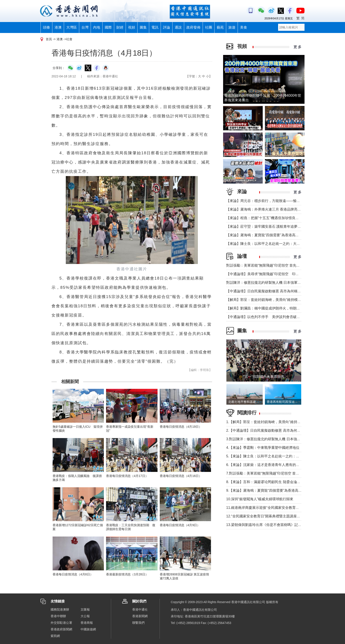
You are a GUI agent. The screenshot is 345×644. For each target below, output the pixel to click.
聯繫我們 (138, 623)
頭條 (46, 27)
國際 (108, 27)
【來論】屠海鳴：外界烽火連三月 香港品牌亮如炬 (265, 209)
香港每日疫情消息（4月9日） (180, 525)
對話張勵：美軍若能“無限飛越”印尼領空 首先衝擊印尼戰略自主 (275, 265)
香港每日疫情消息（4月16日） (181, 476)
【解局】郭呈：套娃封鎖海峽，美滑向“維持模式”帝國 (268, 300)
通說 (178, 27)
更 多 (297, 47)
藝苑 (220, 27)
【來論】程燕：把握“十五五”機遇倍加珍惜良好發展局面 (270, 218)
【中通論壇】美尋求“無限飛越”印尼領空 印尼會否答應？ (271, 274)
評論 (167, 27)
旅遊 (232, 27)
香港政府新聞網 (61, 629)
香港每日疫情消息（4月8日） (73, 574)
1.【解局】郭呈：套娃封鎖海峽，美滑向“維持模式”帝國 (269, 422)
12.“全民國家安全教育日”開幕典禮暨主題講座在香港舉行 (270, 516)
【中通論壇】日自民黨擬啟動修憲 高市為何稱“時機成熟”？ (272, 291)
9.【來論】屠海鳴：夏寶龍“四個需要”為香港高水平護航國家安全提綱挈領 (283, 490)
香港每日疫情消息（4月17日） (127, 476)
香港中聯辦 (58, 616)
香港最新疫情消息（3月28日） (127, 574)
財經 (120, 27)
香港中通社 (140, 609)
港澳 (58, 27)
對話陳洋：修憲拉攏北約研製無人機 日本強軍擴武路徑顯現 (272, 283)
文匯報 (85, 609)
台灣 (85, 27)
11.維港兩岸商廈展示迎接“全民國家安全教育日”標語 (267, 508)
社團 (209, 27)
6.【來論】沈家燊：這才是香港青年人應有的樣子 (265, 465)
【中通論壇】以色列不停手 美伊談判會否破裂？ (265, 317)
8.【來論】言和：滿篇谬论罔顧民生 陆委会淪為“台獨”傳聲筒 (273, 482)
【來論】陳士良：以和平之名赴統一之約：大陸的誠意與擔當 (274, 244)
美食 (244, 27)
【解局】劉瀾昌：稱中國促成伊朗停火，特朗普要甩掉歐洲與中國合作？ (283, 308)
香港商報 (87, 623)
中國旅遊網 (88, 629)
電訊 (155, 27)
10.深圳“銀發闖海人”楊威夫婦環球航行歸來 (260, 499)
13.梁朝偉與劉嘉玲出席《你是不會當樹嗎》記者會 (266, 525)
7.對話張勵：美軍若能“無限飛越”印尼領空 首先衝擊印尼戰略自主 (277, 473)
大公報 (85, 616)
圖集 (143, 27)
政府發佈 (193, 27)
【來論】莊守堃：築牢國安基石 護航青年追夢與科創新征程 (272, 226)
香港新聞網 (140, 616)
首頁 (49, 39)
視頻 (132, 27)
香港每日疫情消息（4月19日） (181, 427)
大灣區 (72, 27)
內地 (97, 27)
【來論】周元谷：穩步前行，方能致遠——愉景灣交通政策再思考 (277, 201)
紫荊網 (55, 636)
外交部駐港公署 (61, 623)
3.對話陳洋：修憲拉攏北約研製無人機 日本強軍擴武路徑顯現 (274, 439)
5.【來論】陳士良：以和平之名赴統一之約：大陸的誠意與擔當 (275, 456)
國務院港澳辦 (60, 609)
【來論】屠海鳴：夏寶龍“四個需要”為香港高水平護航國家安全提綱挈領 (282, 235)
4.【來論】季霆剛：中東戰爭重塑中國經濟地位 (263, 448)
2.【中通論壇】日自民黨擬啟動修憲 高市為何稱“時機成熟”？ (273, 430)
